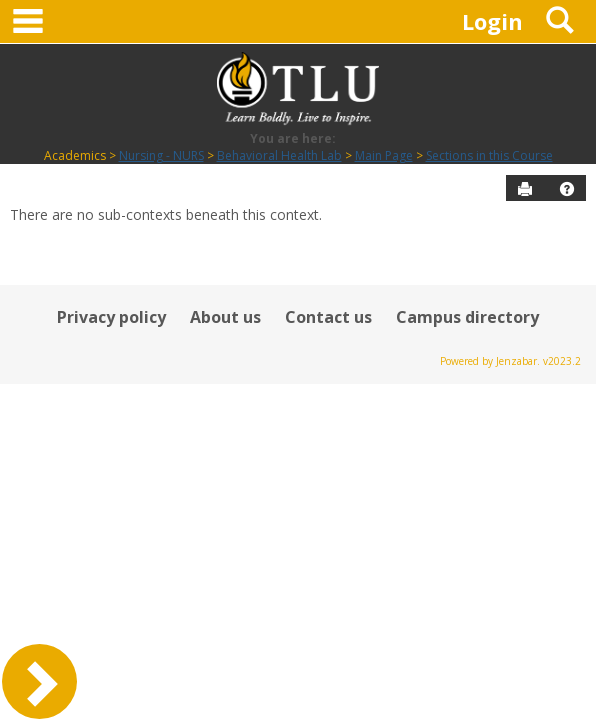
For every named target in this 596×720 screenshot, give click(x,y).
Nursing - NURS (161, 155)
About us (225, 317)
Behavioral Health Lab (279, 155)
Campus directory (467, 317)
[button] (567, 189)
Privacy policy (111, 317)
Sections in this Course (489, 155)
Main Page (384, 155)
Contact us (328, 317)
